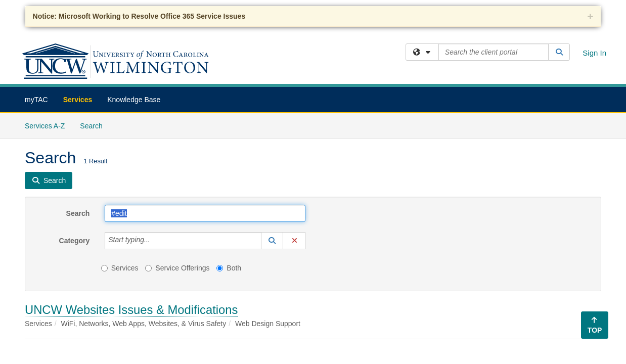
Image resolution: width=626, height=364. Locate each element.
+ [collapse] (590, 16)
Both (229, 268)
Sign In (594, 53)
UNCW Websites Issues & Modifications (131, 310)
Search (95, 125)
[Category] (156, 241)
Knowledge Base (134, 100)
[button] (272, 241)
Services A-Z (45, 126)
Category (75, 241)
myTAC (36, 100)
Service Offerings (177, 268)
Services (78, 100)
